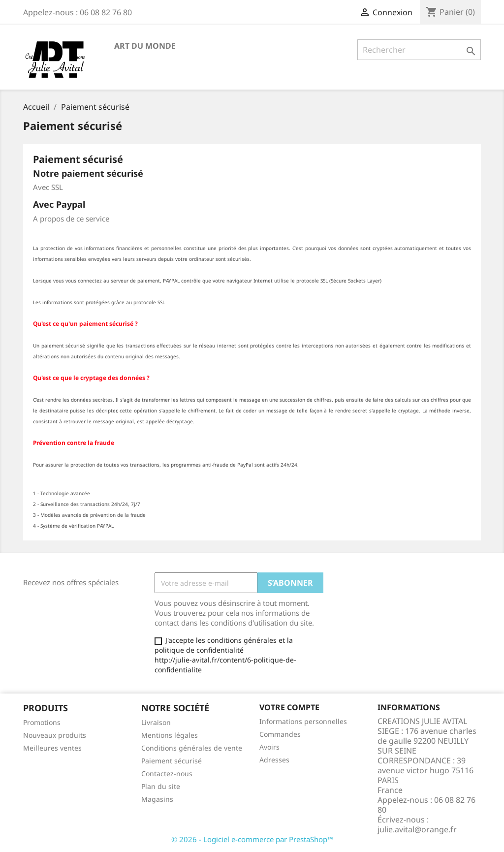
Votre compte (289, 707)
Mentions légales (170, 735)
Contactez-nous (167, 773)
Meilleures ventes (52, 748)
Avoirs (269, 747)
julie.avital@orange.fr (417, 829)
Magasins (157, 799)
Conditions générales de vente (192, 748)
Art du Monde (145, 46)
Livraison (156, 722)
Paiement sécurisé (172, 761)
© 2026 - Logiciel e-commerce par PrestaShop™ (252, 839)
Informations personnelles (303, 721)
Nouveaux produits (55, 735)
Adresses (274, 760)
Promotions (42, 722)
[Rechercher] (419, 50)
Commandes (280, 734)
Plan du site (161, 786)
